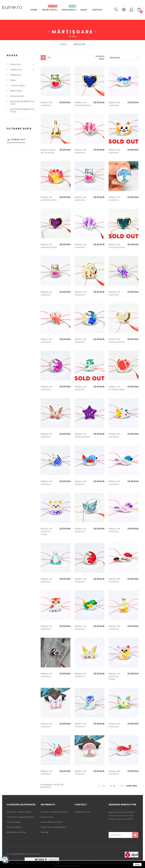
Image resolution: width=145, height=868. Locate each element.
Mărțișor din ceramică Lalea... (49, 199)
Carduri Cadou (18, 86)
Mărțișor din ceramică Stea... (83, 435)
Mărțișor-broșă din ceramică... (48, 151)
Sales (13, 80)
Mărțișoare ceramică (16, 832)
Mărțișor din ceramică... (46, 104)
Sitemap (45, 832)
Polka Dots (16, 65)
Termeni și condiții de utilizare (54, 812)
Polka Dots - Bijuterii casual (19, 812)
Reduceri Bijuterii (14, 827)
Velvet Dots (16, 70)
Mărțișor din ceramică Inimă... (83, 104)
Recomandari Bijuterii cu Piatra (23, 110)
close (137, 864)
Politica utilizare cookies (52, 822)
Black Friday (16, 91)
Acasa (12, 55)
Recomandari (17, 96)
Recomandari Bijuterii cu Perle (23, 103)
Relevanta (124, 57)
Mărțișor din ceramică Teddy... (46, 531)
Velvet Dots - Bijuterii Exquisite (20, 817)
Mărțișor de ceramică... (46, 341)
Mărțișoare (16, 75)
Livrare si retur (47, 817)
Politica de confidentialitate (53, 827)
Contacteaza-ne (82, 812)
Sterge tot (16, 140)
